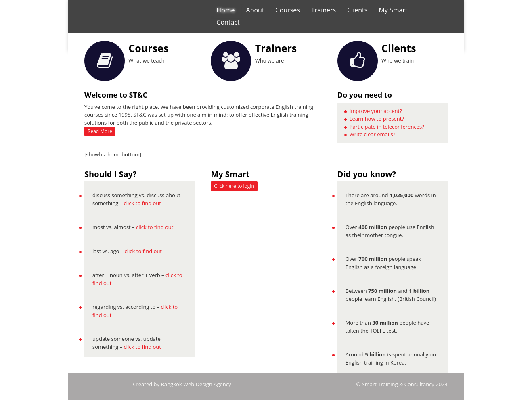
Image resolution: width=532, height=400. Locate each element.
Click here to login (234, 186)
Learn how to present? (377, 119)
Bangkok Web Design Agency (196, 384)
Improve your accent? (376, 111)
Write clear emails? (373, 134)
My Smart (393, 10)
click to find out (142, 203)
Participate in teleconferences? (387, 127)
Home (225, 10)
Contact (228, 22)
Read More (100, 131)
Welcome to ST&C (116, 95)
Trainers (324, 10)
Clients (357, 10)
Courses (288, 10)
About (255, 10)
